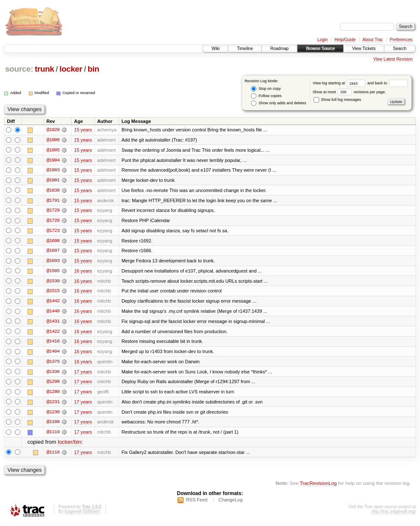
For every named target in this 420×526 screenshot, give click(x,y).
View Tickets (364, 49)
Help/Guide (345, 40)
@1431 (53, 323)
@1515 (53, 292)
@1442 (53, 303)
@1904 (53, 160)
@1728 (53, 221)
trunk (45, 69)
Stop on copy (266, 89)
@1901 (53, 181)
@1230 (53, 415)
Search (400, 49)
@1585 (53, 272)
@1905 (53, 150)
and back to (388, 83)
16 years (83, 272)
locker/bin (70, 445)
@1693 (53, 262)
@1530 (53, 282)
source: (19, 69)
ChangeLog (230, 503)
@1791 (53, 201)
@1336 (53, 374)
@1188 (53, 425)
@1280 (53, 394)
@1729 (53, 211)
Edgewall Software (82, 515)
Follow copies (266, 96)
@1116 (53, 455)
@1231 (53, 404)
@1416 (53, 343)
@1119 (53, 435)
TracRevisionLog (318, 486)
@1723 (53, 231)
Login (323, 40)
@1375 (53, 364)
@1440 (53, 313)
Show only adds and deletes (278, 103)
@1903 (53, 170)
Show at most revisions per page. (349, 92)
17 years (83, 374)
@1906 (53, 140)
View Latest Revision (393, 59)
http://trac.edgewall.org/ (394, 515)
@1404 (53, 353)
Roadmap (280, 49)
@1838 (53, 191)
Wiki (216, 49)
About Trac (373, 40)
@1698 (53, 242)
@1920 (53, 130)
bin (93, 69)
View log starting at (340, 83)
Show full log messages (337, 100)
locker (71, 69)
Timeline (245, 49)
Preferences (401, 40)
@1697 (53, 252)
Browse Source (320, 49)
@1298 (53, 384)
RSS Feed (197, 503)
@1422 (53, 333)
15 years (83, 130)
